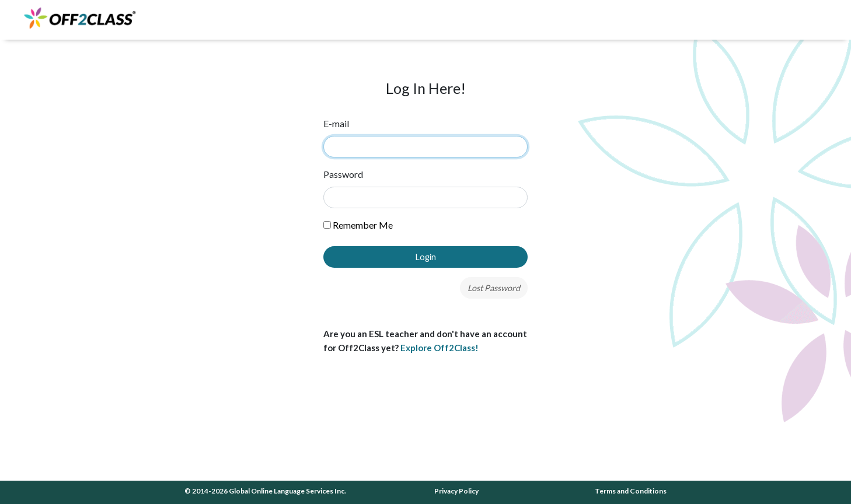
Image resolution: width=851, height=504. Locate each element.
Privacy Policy (456, 491)
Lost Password (494, 288)
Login (426, 257)
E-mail (336, 123)
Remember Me (358, 225)
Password (343, 174)
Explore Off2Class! (440, 348)
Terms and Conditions (631, 491)
